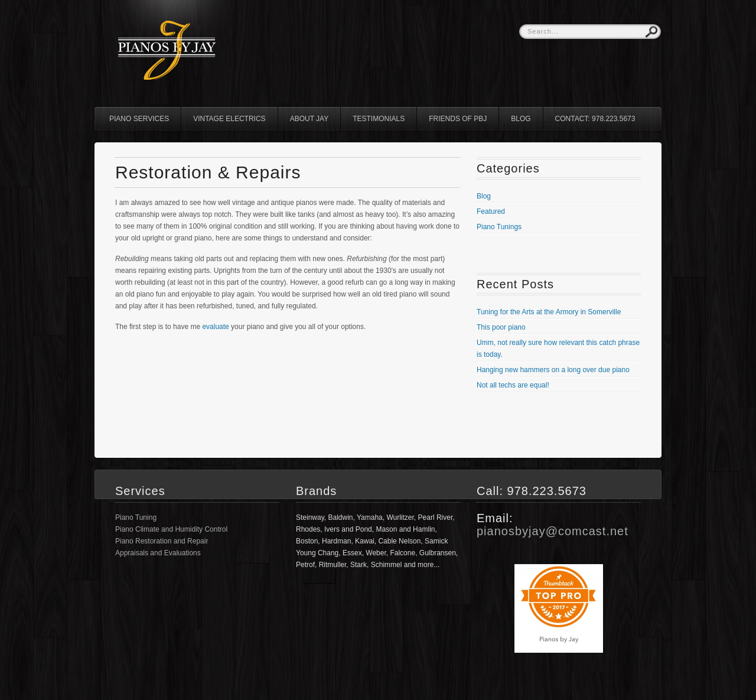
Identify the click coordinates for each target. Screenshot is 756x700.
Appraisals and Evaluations (158, 553)
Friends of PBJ (458, 119)
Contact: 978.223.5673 (595, 119)
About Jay (309, 119)
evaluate (215, 327)
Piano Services (139, 119)
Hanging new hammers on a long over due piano (553, 370)
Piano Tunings (499, 227)
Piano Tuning (136, 517)
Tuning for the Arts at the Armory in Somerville (549, 312)
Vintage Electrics (229, 119)
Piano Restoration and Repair (162, 541)
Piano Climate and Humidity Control (171, 529)
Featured (491, 211)
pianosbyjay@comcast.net (553, 531)
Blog (521, 119)
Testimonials (379, 119)
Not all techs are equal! (513, 385)
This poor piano (501, 327)
